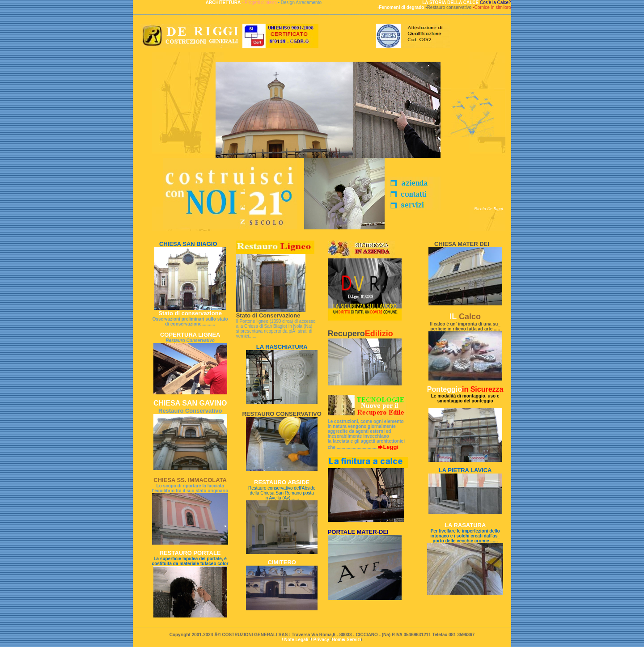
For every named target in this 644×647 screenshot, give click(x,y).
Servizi (354, 640)
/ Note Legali (295, 640)
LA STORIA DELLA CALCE (451, 2)
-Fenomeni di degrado (401, 7)
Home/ (339, 640)
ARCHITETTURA (224, 2)
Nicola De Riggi (489, 209)
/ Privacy (321, 640)
